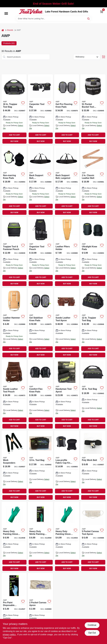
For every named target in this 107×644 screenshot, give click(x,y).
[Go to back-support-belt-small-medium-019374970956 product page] (40, 181)
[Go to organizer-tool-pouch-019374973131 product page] (40, 252)
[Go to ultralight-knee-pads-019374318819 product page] (93, 252)
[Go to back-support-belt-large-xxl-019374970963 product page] (67, 181)
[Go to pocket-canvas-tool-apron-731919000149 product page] (93, 537)
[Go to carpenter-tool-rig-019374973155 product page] (40, 109)
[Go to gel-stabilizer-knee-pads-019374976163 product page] (40, 323)
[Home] (3, 30)
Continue (92, 625)
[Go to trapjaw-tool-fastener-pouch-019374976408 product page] (14, 252)
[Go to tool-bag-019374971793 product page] (40, 466)
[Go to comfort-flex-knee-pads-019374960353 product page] (40, 394)
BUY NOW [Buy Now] (14, 141)
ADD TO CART (14, 135)
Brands (10, 30)
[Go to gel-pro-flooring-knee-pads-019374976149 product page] (67, 109)
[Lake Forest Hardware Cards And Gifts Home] (31, 12)
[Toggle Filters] (104, 57)
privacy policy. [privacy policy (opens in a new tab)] (9, 634)
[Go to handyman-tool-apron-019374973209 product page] (67, 394)
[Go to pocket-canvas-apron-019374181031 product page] (40, 608)
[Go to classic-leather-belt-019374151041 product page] (93, 181)
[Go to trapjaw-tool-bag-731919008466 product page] (14, 109)
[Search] (89, 18)
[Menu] (6, 13)
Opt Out (92, 633)
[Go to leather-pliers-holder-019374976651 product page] (67, 252)
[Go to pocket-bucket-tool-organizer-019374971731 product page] (93, 109)
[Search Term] (53, 19)
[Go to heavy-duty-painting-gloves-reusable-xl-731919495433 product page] (67, 537)
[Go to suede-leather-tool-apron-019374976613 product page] (67, 323)
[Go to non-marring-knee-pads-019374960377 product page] (14, 181)
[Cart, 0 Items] (102, 12)
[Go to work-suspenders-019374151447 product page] (14, 466)
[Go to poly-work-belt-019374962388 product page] (93, 466)
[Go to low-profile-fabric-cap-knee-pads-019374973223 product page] (67, 466)
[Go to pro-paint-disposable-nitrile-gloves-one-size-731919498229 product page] (14, 608)
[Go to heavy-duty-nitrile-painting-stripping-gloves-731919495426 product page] (40, 537)
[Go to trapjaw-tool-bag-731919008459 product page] (93, 323)
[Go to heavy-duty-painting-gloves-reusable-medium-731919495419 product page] (14, 537)
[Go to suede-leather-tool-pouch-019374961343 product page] (14, 394)
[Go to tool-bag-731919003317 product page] (93, 394)
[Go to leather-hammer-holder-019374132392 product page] (14, 323)
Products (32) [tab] (9, 43)
